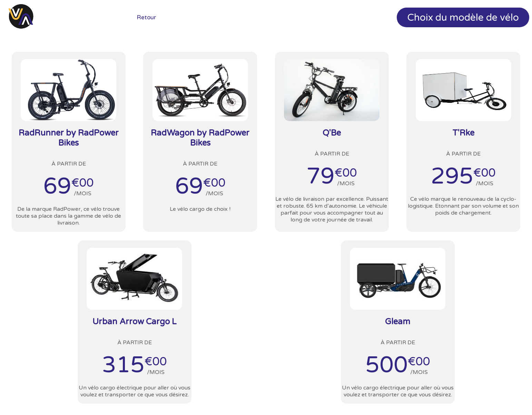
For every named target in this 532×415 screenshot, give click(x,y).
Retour (146, 17)
